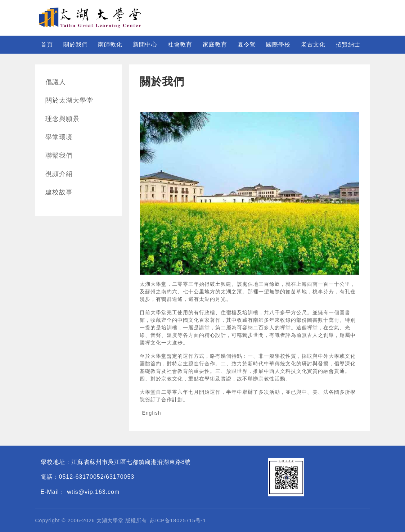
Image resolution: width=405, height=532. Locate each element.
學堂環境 (59, 137)
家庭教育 (215, 44)
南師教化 (110, 44)
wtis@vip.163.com (93, 492)
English (152, 413)
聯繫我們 (59, 155)
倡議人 (56, 82)
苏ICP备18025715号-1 (178, 520)
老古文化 (313, 44)
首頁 (47, 44)
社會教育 (180, 44)
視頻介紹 (59, 174)
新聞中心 (145, 44)
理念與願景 (62, 119)
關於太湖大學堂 (69, 100)
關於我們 (76, 44)
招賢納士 (348, 44)
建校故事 (59, 192)
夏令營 (247, 44)
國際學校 (278, 44)
